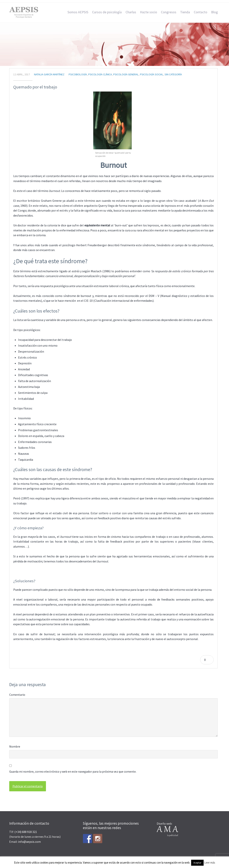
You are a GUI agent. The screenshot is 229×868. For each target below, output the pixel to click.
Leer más (210, 863)
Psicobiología (78, 74)
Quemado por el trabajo (35, 87)
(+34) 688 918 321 (26, 832)
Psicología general (126, 74)
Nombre (15, 746)
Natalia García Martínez (49, 74)
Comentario (17, 695)
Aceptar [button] (197, 863)
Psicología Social (152, 74)
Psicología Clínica (100, 74)
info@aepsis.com (29, 842)
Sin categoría (173, 74)
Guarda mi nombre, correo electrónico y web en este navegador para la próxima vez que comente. (73, 771)
